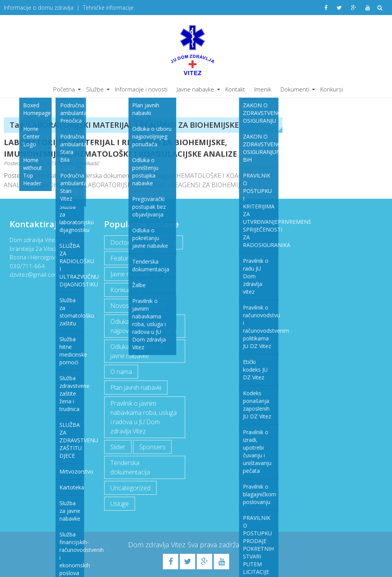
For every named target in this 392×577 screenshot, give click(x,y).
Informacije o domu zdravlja (39, 8)
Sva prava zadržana (218, 545)
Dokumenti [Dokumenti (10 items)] (161, 242)
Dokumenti (295, 89)
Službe (95, 89)
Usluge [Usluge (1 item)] (119, 504)
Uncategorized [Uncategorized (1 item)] (130, 488)
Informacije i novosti (141, 89)
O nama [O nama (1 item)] (121, 372)
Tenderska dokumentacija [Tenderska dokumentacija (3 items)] (130, 467)
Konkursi (332, 89)
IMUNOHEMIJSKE (57, 185)
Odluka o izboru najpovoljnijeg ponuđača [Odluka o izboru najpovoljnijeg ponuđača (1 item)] (143, 326)
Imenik (263, 89)
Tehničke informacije (108, 8)
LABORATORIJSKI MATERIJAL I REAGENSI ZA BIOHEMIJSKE (167, 185)
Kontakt (235, 89)
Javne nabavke (195, 89)
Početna (64, 89)
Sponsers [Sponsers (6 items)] (152, 447)
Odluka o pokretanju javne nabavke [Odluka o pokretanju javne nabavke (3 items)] (138, 351)
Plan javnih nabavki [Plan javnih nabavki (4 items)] (135, 387)
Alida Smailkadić (81, 163)
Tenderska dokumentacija (108, 176)
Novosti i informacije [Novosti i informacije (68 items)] (138, 306)
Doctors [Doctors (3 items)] (121, 242)
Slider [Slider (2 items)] (117, 447)
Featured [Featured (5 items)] (122, 258)
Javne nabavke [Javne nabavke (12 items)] (129, 274)
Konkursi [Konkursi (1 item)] (122, 290)
